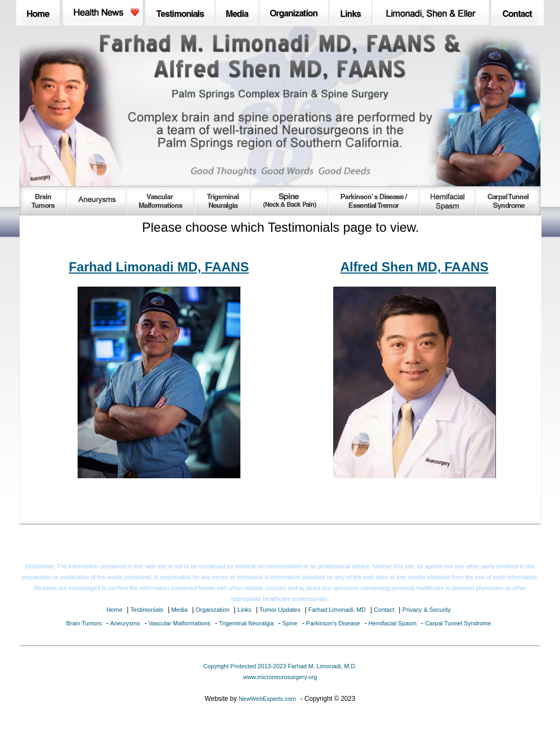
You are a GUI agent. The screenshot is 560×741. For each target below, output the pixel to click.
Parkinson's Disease (333, 623)
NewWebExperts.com (268, 699)
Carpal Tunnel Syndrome (458, 623)
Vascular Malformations (180, 623)
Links (245, 610)
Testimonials (147, 610)
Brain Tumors (84, 623)
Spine (290, 623)
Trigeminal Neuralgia (247, 623)
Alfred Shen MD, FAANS (414, 267)
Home (114, 610)
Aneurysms (125, 623)
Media (180, 610)
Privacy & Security (427, 610)
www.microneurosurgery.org (280, 677)
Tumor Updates (280, 610)
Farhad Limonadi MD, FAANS (159, 267)
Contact (384, 610)
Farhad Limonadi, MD (337, 610)
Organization (212, 610)
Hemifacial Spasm (393, 623)
